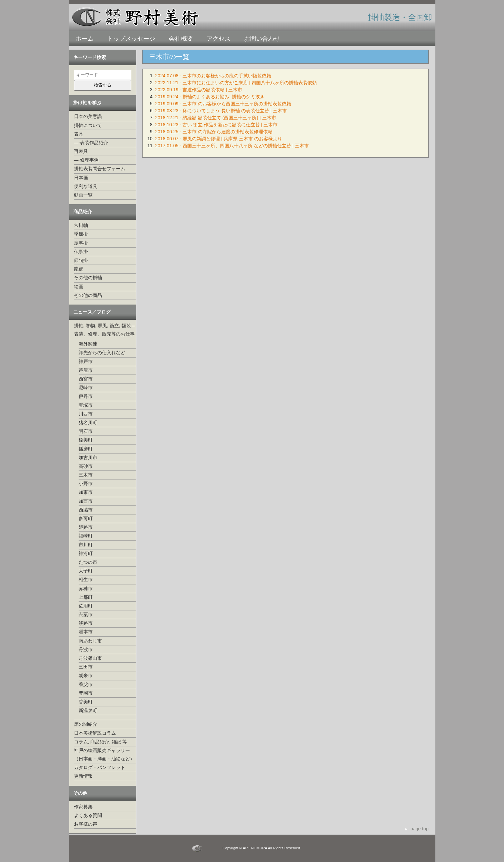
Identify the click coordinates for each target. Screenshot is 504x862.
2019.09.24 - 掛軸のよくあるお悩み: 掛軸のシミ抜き (210, 97)
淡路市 (86, 623)
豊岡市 (86, 693)
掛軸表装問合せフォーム (100, 169)
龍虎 (79, 269)
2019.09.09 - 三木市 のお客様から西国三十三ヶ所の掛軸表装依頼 (223, 104)
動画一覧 (83, 195)
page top (420, 829)
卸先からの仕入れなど (102, 353)
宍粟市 (86, 614)
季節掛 (81, 234)
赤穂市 (86, 588)
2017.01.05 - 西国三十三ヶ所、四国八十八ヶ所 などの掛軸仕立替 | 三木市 (232, 146)
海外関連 (88, 344)
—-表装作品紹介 (91, 143)
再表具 (81, 151)
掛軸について (88, 125)
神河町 (86, 553)
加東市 (86, 492)
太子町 (86, 571)
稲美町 (86, 440)
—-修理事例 (86, 160)
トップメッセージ (131, 39)
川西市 (86, 414)
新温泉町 (88, 710)
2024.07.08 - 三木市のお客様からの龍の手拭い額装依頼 (213, 76)
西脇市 (86, 510)
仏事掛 (81, 252)
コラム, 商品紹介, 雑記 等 (100, 742)
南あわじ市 (90, 641)
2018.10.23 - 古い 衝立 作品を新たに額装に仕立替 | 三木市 (217, 125)
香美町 (86, 702)
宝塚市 (86, 405)
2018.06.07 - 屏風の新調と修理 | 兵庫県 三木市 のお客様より (219, 139)
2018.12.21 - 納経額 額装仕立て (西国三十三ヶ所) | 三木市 (216, 118)
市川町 (86, 545)
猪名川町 (88, 423)
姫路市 (86, 527)
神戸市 (86, 362)
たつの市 (88, 562)
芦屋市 (86, 370)
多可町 (86, 518)
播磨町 (86, 449)
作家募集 (83, 807)
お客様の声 (86, 824)
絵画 (79, 287)
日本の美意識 (88, 116)
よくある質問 (88, 815)
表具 (79, 134)
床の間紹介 (86, 724)
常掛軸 (81, 225)
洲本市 (86, 632)
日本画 (81, 178)
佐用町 (86, 606)
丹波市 (86, 649)
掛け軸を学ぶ (87, 103)
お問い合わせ (262, 39)
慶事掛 (81, 243)
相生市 (86, 579)
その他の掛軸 (88, 278)
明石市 (86, 431)
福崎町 (86, 536)
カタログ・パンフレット (100, 767)
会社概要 (181, 39)
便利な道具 (86, 186)
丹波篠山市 (90, 658)
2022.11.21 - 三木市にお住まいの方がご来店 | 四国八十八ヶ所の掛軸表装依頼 (236, 83)
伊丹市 (86, 396)
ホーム (85, 39)
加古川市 (88, 457)
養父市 (86, 684)
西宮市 (86, 379)
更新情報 (83, 776)
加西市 (86, 501)
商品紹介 (83, 212)
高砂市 (86, 466)
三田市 (86, 667)
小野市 (86, 483)
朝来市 (86, 675)
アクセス (219, 39)
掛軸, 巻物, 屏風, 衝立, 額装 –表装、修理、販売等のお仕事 (104, 330)
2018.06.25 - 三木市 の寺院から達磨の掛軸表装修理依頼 (214, 132)
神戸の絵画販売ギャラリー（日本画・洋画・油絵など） (104, 755)
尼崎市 (86, 388)
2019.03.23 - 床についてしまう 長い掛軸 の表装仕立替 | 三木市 (221, 111)
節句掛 (81, 260)
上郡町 (86, 597)
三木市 (86, 475)
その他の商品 (88, 295)
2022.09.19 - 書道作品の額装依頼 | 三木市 (199, 90)
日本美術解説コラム (95, 733)
